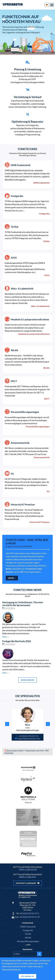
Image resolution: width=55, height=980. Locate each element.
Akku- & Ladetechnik (22, 288)
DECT (14, 381)
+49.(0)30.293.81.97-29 (29, 917)
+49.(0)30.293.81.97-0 (29, 913)
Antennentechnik (20, 443)
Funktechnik (28, 923)
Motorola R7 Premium (23, 504)
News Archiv (27, 680)
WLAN (14, 350)
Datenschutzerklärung (11, 969)
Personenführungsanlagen (25, 412)
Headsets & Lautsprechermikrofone (30, 319)
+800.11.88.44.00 (28, 869)
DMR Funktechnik (21, 165)
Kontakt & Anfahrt (28, 883)
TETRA (15, 227)
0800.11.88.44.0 (28, 877)
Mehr (11, 578)
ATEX (14, 258)
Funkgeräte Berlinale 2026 (17, 641)
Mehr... (5, 637)
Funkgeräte (17, 196)
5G (12, 474)
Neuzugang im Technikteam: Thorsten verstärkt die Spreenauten (23, 604)
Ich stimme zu (27, 976)
